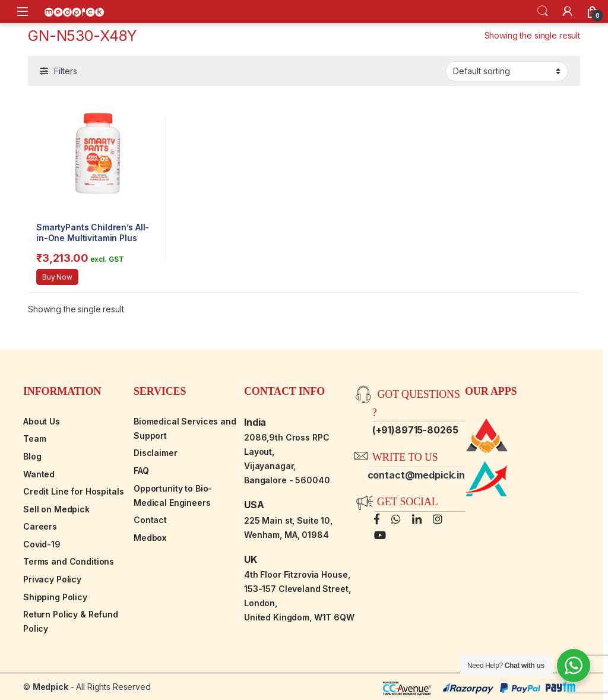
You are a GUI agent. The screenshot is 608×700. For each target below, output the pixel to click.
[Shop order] (507, 71)
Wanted (39, 474)
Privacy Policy (52, 579)
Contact (150, 520)
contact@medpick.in (416, 475)
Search (543, 11)
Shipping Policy (55, 597)
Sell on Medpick (56, 509)
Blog (32, 456)
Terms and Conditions (69, 561)
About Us (42, 421)
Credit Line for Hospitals (74, 491)
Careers (40, 526)
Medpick (50, 687)
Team (34, 438)
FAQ (141, 471)
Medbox (150, 538)
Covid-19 (42, 544)
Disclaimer (156, 453)
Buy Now (57, 277)
